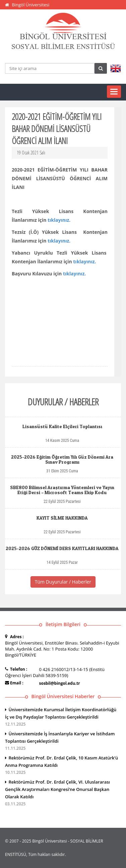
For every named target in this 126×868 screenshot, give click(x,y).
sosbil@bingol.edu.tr (60, 683)
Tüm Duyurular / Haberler (63, 582)
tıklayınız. (59, 220)
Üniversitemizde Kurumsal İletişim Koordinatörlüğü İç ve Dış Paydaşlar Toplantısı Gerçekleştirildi (63, 717)
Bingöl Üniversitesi (30, 5)
